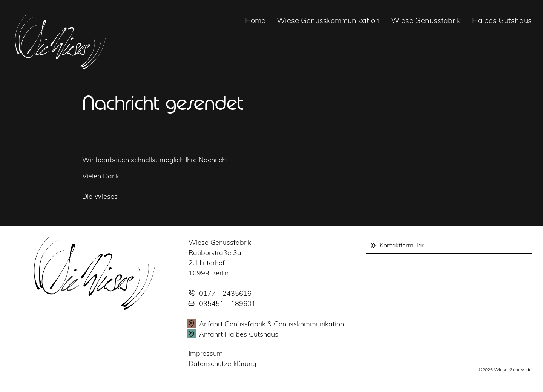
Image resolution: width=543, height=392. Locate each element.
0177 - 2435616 (225, 293)
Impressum (206, 353)
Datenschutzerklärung (222, 364)
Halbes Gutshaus (502, 20)
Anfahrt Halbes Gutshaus (239, 334)
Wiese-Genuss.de (513, 370)
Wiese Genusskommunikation (328, 20)
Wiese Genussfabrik (426, 20)
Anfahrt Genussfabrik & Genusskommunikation (271, 324)
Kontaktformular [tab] (402, 245)
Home (255, 20)
